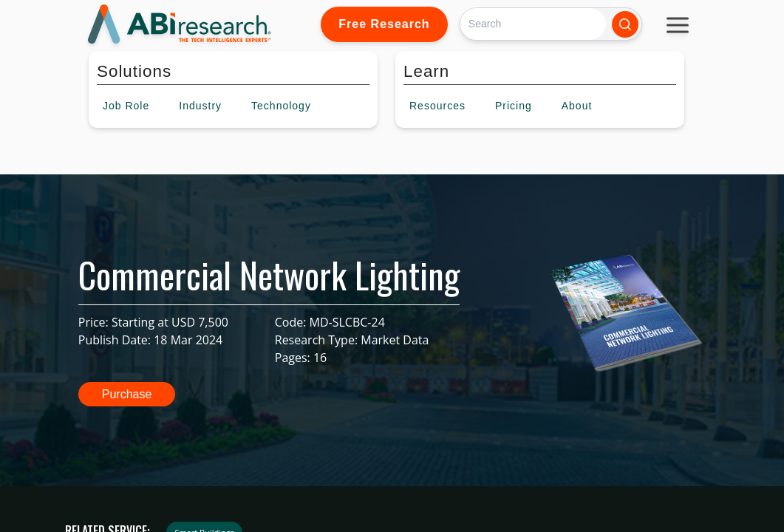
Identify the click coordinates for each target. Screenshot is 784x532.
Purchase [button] (127, 394)
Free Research (384, 24)
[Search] (533, 24)
